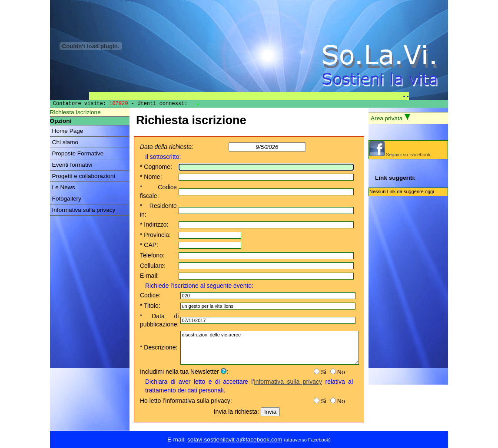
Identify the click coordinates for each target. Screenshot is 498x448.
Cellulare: (153, 266)
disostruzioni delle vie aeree (270, 348)
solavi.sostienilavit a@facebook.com (235, 440)
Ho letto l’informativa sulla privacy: (186, 401)
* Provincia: (155, 235)
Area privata (391, 118)
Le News (64, 187)
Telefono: (152, 255)
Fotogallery (67, 199)
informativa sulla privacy (288, 382)
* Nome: (151, 177)
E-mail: (149, 276)
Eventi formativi (72, 165)
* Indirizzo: (154, 224)
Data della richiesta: (167, 147)
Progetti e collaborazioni (84, 176)
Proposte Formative (78, 153)
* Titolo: (150, 306)
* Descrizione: (159, 347)
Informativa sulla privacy (84, 210)
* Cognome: (156, 167)
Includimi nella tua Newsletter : (184, 372)
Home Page (68, 131)
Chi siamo (65, 142)
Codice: (150, 295)
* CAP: (149, 245)
